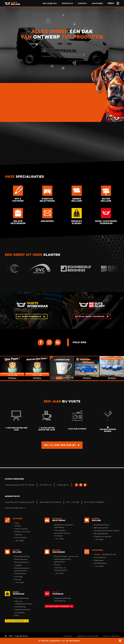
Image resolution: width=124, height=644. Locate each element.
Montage (19, 576)
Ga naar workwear (15, 621)
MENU (113, 3)
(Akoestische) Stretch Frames (107, 531)
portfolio (68, 3)
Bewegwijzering (101, 533)
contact (82, 3)
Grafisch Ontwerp (22, 532)
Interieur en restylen (103, 536)
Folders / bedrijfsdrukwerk (105, 554)
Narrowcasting (21, 529)
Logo (17, 523)
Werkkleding (20, 607)
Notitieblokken (100, 563)
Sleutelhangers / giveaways (66, 556)
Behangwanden (101, 528)
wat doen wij (50, 3)
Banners (18, 579)
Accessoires (20, 613)
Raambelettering (102, 525)
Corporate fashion (23, 609)
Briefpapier (99, 560)
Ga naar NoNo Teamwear (58, 606)
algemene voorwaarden (88, 636)
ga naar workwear (30, 316)
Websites (18, 535)
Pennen (58, 565)
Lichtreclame (20, 573)
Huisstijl (18, 526)
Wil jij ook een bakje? (60, 445)
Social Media (20, 537)
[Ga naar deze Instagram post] (12, 369)
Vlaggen (18, 565)
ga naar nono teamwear (90, 316)
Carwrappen (60, 530)
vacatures (97, 3)
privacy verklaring (111, 636)
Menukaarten (100, 557)
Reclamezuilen (21, 559)
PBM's (17, 615)
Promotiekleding (22, 598)
